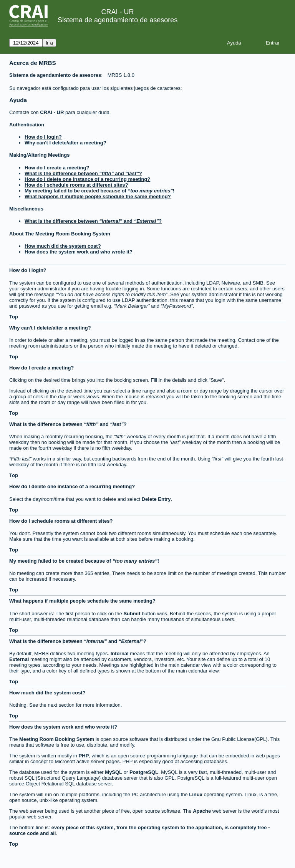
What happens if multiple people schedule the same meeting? (98, 196)
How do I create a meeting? (57, 168)
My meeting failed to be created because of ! (99, 191)
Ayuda (234, 43)
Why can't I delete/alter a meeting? (65, 143)
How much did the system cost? (63, 246)
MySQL (114, 772)
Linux (196, 794)
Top (14, 317)
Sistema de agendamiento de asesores (118, 20)
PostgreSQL (144, 772)
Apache (202, 811)
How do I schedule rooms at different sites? (76, 185)
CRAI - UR (52, 112)
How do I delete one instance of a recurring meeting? (87, 179)
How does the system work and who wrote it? (79, 252)
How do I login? (43, 137)
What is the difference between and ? (83, 173)
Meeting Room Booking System (57, 739)
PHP (84, 756)
